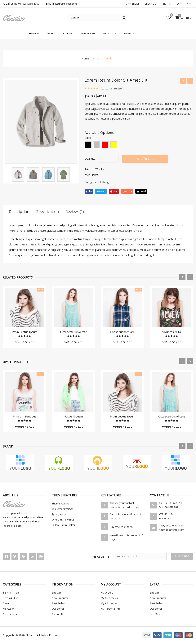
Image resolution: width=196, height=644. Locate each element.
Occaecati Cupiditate (74, 332)
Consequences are (122, 332)
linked (141, 191)
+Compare (91, 174)
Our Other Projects (63, 509)
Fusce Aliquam (74, 417)
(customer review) (112, 88)
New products (60, 598)
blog (67, 34)
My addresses (109, 603)
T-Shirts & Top (11, 593)
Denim (7, 603)
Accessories (10, 614)
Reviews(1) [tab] (75, 212)
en (179, 4)
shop (51, 34)
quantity (90, 159)
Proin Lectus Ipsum (25, 332)
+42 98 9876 (165, 519)
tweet (101, 191)
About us (110, 34)
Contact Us (87, 34)
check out (151, 4)
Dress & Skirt (10, 598)
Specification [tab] (48, 212)
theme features (61, 504)
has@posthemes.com (65, 4)
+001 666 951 (175, 503)
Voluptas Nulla (172, 332)
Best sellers (59, 603)
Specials (57, 593)
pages (129, 34)
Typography (59, 514)
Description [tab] (19, 212)
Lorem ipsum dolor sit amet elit (116, 80)
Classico (31, 635)
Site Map (155, 614)
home (34, 34)
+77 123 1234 (166, 514)
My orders (107, 593)
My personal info (111, 609)
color (88, 138)
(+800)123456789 (30, 4)
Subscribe (182, 557)
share (127, 191)
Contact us (58, 614)
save (114, 191)
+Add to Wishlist (95, 169)
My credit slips (109, 598)
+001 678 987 (171, 507)
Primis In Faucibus (25, 417)
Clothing (103, 182)
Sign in (167, 4)
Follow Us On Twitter (64, 525)
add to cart (146, 159)
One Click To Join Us (63, 520)
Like (89, 191)
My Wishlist (132, 4)
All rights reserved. (49, 635)
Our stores (58, 609)
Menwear (8, 609)
